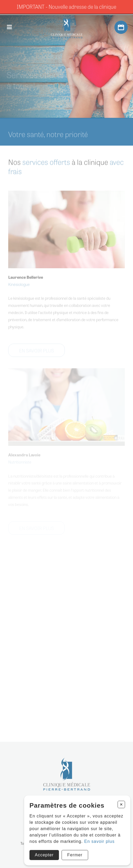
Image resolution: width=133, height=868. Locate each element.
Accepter (44, 855)
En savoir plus (99, 841)
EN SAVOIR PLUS (37, 353)
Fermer (75, 855)
